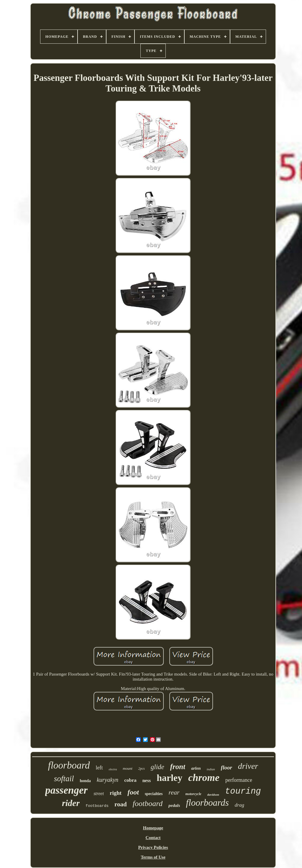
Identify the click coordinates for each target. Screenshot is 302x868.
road (121, 804)
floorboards (207, 803)
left (99, 768)
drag (239, 805)
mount (128, 768)
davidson (213, 795)
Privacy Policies (153, 847)
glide (157, 767)
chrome (204, 778)
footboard (148, 804)
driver (248, 766)
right (116, 793)
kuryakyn (107, 780)
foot (133, 792)
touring (243, 791)
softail (64, 779)
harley (169, 778)
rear (174, 792)
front (178, 767)
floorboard (69, 765)
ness (147, 780)
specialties (154, 794)
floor (226, 768)
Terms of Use (153, 857)
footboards (97, 806)
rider (71, 803)
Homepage (153, 828)
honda (85, 781)
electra (113, 769)
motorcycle (193, 794)
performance (239, 780)
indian (211, 769)
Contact (153, 838)
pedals (174, 805)
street (99, 793)
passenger (66, 790)
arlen (196, 768)
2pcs (142, 769)
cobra (130, 780)
